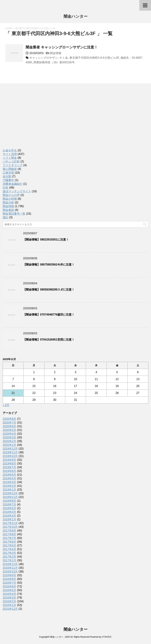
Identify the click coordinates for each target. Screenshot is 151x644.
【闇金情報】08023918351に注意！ (46, 240)
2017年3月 (9, 553)
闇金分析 (8, 202)
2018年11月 (10, 497)
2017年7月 (9, 538)
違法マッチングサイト (17, 191)
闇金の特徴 (10, 199)
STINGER (106, 637)
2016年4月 (9, 594)
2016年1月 (9, 605)
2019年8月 (9, 464)
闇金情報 (56, 53)
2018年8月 (9, 501)
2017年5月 (9, 545)
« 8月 (6, 405)
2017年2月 (9, 557)
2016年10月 (10, 572)
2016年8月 (9, 579)
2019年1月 (9, 490)
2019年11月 (10, 452)
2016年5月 (9, 590)
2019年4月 (9, 478)
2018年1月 (9, 519)
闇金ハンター (76, 17)
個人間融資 (10, 169)
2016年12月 (10, 564)
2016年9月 (9, 575)
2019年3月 (9, 482)
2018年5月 (9, 508)
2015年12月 (10, 609)
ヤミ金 (64, 58)
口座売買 (8, 173)
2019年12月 (10, 449)
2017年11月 (10, 523)
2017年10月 (10, 527)
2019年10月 (10, 456)
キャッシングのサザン (44, 58)
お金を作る (10, 150)
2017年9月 (9, 531)
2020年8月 (9, 419)
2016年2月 (9, 601)
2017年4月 (9, 549)
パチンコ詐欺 (11, 161)
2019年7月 (9, 467)
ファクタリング (13, 165)
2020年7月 (9, 423)
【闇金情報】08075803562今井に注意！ (49, 265)
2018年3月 (9, 516)
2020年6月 (9, 426)
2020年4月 (9, 434)
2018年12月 (10, 493)
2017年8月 (9, 534)
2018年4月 (9, 512)
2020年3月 (9, 437)
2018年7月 (9, 505)
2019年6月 (9, 471)
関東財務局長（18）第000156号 (54, 62)
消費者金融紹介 (13, 184)
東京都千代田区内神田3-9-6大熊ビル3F (94, 58)
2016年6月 (9, 586)
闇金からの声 (11, 195)
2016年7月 (9, 583)
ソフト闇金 (10, 158)
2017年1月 (9, 560)
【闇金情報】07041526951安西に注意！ (49, 340)
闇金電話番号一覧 (14, 214)
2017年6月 (9, 542)
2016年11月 (10, 568)
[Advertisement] (29, 120)
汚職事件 (8, 180)
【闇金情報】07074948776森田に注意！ (49, 315)
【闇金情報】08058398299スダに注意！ (49, 290)
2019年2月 (9, 486)
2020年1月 (9, 445)
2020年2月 (9, 441)
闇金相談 (8, 210)
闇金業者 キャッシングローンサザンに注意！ (62, 47)
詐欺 (5, 188)
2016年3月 (9, 598)
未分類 (7, 176)
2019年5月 (9, 475)
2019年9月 (9, 460)
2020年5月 (9, 430)
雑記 (5, 217)
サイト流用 (10, 154)
